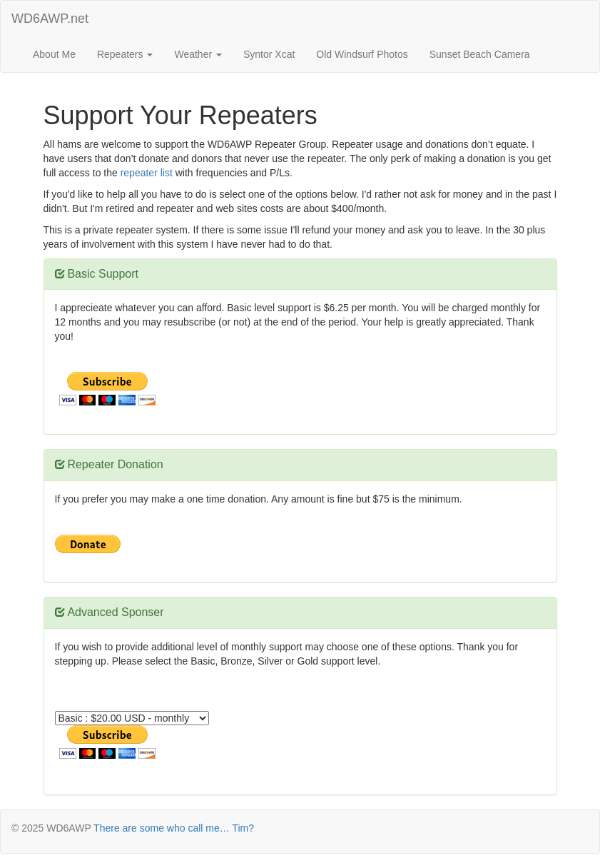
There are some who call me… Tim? (174, 828)
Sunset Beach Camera (480, 54)
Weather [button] (198, 54)
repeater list (147, 173)
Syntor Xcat (269, 54)
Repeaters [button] (125, 54)
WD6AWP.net (50, 19)
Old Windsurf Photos (362, 54)
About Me (54, 54)
